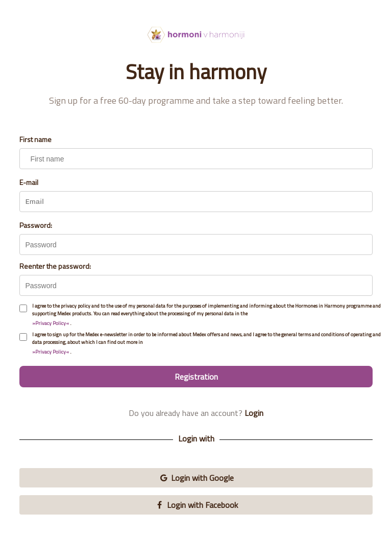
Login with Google (196, 478)
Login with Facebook (196, 505)
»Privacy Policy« (51, 323)
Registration (196, 377)
